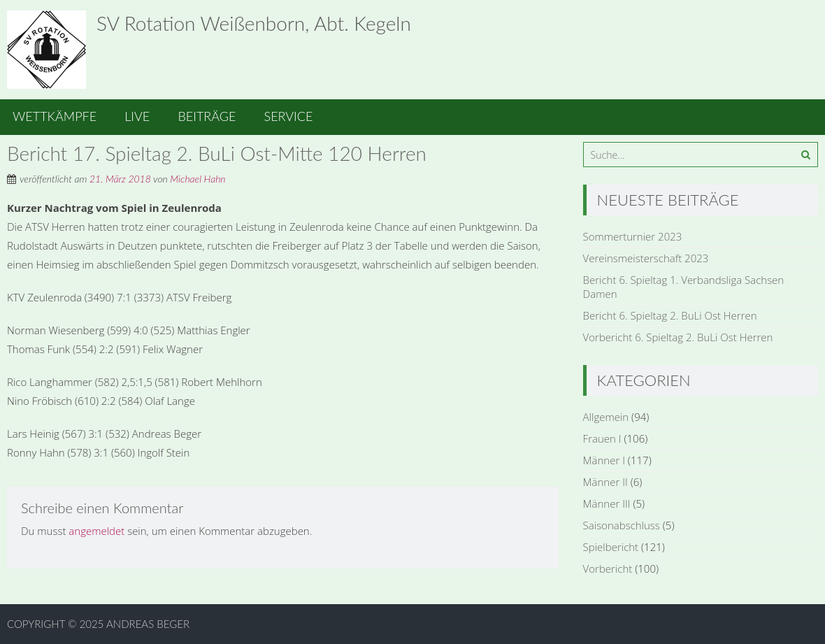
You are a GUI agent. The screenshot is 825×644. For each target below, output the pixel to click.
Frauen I (602, 438)
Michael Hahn (198, 179)
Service (289, 116)
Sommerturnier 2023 (633, 236)
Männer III (607, 503)
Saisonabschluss (622, 525)
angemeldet (96, 531)
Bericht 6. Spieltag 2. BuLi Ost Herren (670, 315)
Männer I (604, 460)
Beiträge (207, 116)
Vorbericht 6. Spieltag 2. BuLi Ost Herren (678, 337)
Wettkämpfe (55, 116)
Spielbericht (611, 547)
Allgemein (606, 417)
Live (137, 116)
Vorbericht (608, 568)
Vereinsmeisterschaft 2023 (646, 258)
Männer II (605, 482)
